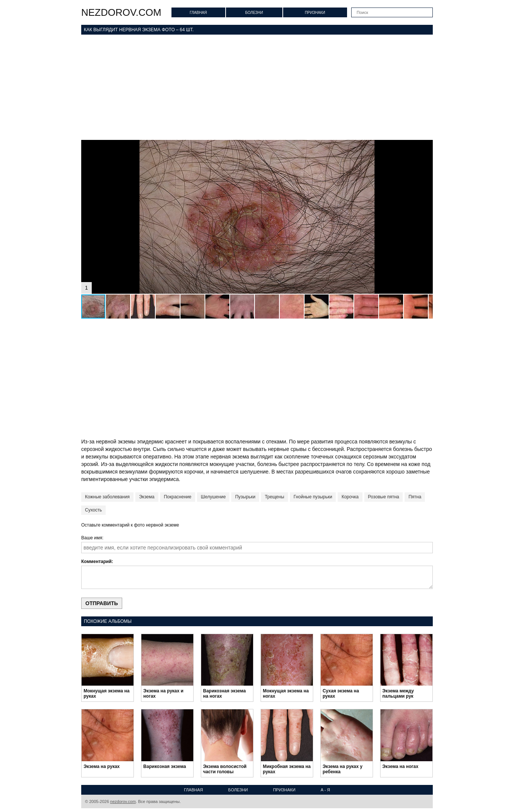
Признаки (315, 13)
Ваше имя (92, 538)
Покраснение (178, 497)
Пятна (415, 497)
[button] (426, 147)
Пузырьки (245, 497)
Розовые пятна (384, 497)
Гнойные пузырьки (313, 497)
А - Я (325, 790)
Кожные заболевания (107, 497)
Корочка (350, 497)
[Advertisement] (257, 87)
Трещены (274, 497)
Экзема (147, 497)
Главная (198, 13)
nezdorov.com (121, 12)
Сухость (93, 510)
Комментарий (96, 562)
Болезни (254, 13)
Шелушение (213, 497)
